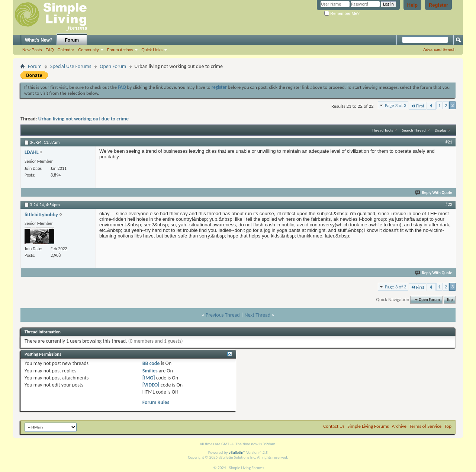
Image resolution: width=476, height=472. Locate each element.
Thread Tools (382, 130)
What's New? (39, 40)
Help (412, 5)
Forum (72, 40)
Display (441, 130)
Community (89, 50)
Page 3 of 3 (396, 105)
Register (438, 5)
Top (450, 300)
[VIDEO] (151, 385)
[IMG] (149, 378)
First (418, 106)
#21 (449, 142)
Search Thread (414, 130)
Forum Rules (156, 402)
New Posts (32, 50)
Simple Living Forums (368, 426)
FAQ (50, 50)
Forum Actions (120, 50)
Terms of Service (425, 426)
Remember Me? (342, 13)
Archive (399, 426)
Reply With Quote (434, 193)
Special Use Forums (71, 66)
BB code (151, 363)
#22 (449, 204)
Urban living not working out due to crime (83, 119)
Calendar (66, 50)
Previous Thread (223, 315)
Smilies (150, 371)
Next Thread (257, 315)
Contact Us (334, 426)
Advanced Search (439, 49)
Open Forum (113, 66)
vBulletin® (237, 452)
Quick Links (152, 50)
